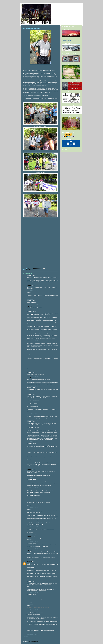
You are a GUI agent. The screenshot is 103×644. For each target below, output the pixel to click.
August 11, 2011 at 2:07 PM (32, 508)
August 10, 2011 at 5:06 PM (32, 291)
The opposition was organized (29, 219)
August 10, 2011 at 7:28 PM (32, 371)
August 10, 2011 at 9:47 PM (32, 376)
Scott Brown (28, 269)
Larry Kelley (29, 285)
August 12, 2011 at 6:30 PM (32, 604)
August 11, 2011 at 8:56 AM (32, 468)
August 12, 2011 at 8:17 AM (32, 560)
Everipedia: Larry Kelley (67, 41)
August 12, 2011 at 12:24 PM (33, 593)
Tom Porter (29, 561)
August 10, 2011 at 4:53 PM (32, 284)
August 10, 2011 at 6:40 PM (32, 305)
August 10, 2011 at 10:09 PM (33, 393)
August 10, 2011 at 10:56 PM (33, 413)
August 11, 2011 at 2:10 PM (32, 526)
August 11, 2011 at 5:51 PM (32, 535)
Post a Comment (26, 636)
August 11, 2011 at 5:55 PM (32, 542)
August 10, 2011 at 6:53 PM (32, 340)
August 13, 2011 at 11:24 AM (33, 610)
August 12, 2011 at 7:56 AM (32, 549)
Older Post (56, 639)
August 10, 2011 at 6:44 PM (32, 310)
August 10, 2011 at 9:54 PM (32, 386)
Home (41, 639)
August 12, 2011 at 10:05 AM (33, 580)
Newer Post (25, 639)
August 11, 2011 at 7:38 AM (32, 420)
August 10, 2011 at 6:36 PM (32, 299)
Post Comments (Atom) (33, 642)
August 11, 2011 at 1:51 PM (32, 488)
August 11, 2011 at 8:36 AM (32, 442)
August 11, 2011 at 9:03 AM (32, 478)
